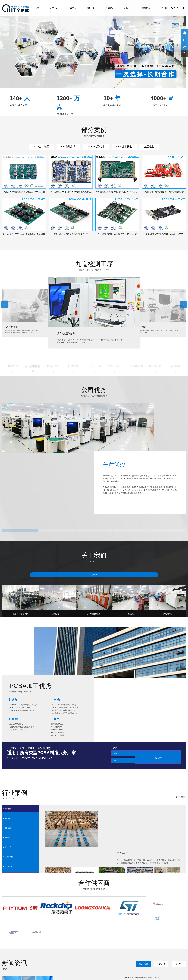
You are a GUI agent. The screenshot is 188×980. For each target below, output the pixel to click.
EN (184, 8)
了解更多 (94, 529)
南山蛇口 (17, 959)
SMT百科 (145, 841)
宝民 (62, 955)
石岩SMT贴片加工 (89, 931)
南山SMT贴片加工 (142, 931)
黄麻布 (10, 959)
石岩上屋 (85, 959)
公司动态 (162, 841)
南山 (30, 952)
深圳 (7, 952)
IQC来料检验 (67, 334)
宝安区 (7, 955)
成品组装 (149, 147)
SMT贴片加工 (41, 147)
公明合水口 (37, 959)
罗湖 (15, 952)
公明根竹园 (45, 959)
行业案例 (109, 8)
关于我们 (127, 8)
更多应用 (182, 702)
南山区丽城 (68, 952)
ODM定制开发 (124, 147)
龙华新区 (18, 955)
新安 (43, 955)
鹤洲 (88, 955)
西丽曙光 (48, 952)
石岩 (19, 952)
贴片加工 (179, 841)
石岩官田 (92, 959)
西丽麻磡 (83, 952)
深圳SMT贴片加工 (35, 931)
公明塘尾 (53, 959)
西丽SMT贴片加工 (124, 931)
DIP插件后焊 (68, 147)
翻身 (84, 955)
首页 (37, 8)
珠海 (4, 952)
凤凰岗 (111, 955)
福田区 (101, 952)
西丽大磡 (76, 952)
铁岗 (116, 955)
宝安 (22, 952)
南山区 (112, 952)
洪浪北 (76, 955)
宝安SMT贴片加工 (107, 931)
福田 (11, 952)
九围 (106, 955)
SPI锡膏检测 (140, 327)
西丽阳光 (95, 952)
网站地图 (5, 965)
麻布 (22, 959)
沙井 (55, 955)
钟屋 (99, 955)
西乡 (47, 955)
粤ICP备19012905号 (51, 962)
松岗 (58, 955)
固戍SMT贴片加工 (160, 931)
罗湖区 (107, 952)
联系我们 (146, 8)
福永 (51, 955)
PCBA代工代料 (96, 147)
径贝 (6, 959)
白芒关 (89, 952)
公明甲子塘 (68, 959)
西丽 (26, 952)
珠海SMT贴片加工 (17, 931)
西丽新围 (60, 952)
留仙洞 (54, 952)
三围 (103, 955)
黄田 (95, 955)
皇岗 (40, 955)
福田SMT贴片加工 (53, 931)
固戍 (34, 952)
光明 (31, 955)
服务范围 (91, 8)
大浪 (80, 955)
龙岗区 (12, 955)
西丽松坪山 (40, 952)
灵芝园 (70, 955)
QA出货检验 (11, 326)
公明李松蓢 (28, 959)
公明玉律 (60, 959)
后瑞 (92, 955)
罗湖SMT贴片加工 (71, 931)
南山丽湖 (25, 955)
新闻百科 (72, 8)
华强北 (35, 955)
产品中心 (54, 8)
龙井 (66, 955)
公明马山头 (77, 959)
